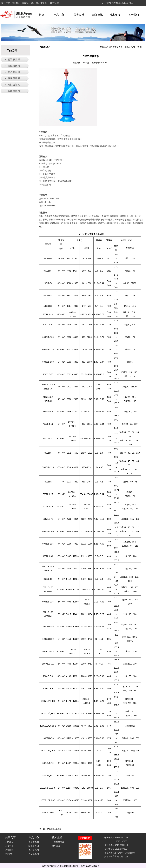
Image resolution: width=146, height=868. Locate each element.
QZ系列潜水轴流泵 (54, 829)
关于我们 (135, 15)
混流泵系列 (34, 842)
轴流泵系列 (130, 47)
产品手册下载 (58, 842)
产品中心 (60, 15)
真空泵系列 (34, 854)
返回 (140, 47)
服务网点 (56, 846)
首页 (41, 15)
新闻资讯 (98, 15)
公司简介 (9, 842)
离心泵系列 (34, 850)
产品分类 (12, 50)
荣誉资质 (79, 15)
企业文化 (9, 846)
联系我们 (9, 854)
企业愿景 (9, 850)
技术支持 (116, 15)
